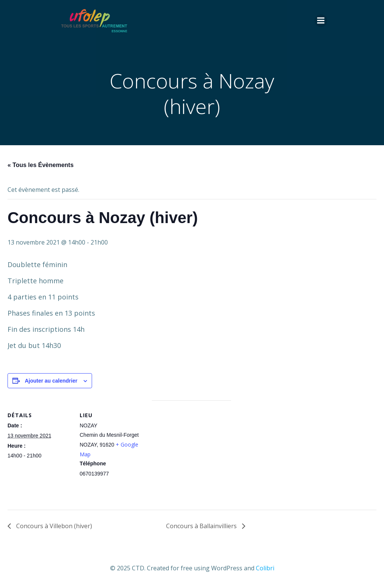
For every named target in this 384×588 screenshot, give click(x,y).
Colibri (265, 568)
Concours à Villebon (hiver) (53, 526)
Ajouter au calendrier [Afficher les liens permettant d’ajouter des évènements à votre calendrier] (51, 381)
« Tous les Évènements (41, 165)
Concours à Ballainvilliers (202, 526)
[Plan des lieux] (191, 452)
